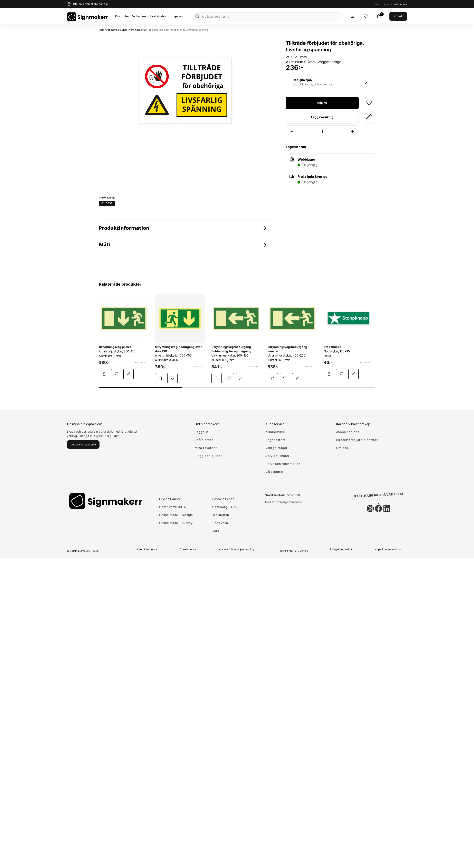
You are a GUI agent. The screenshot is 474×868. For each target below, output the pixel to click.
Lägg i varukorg (322, 117)
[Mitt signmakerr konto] (353, 16)
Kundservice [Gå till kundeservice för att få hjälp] (275, 432)
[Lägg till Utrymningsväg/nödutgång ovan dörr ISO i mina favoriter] (172, 378)
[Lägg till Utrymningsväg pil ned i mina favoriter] (116, 374)
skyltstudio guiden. (107, 436)
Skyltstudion (159, 16)
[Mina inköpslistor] (366, 16)
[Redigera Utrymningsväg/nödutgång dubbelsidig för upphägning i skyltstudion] (241, 378)
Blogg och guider (208, 456)
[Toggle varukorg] (379, 16)
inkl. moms (400, 4)
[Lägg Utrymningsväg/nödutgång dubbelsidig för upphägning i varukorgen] (217, 378)
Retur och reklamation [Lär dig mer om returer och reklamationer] (283, 464)
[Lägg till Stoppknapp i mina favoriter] (341, 374)
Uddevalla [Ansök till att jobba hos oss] (220, 523)
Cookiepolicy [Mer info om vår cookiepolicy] (189, 550)
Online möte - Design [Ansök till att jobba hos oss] (176, 515)
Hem (102, 30)
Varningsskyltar (138, 30)
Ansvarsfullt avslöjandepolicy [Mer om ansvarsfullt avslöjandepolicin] (238, 550)
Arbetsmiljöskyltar (117, 30)
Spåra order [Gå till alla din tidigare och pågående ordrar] (204, 440)
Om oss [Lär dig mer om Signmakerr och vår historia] (342, 448)
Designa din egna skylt (83, 445)
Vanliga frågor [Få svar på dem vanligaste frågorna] (276, 448)
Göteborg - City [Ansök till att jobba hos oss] (225, 507)
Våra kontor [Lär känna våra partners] (274, 472)
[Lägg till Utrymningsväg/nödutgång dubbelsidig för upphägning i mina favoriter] (229, 378)
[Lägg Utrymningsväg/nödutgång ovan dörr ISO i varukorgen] (160, 378)
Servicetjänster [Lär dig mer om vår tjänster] (277, 456)
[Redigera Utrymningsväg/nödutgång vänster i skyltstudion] (297, 378)
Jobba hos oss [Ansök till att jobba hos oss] (348, 432)
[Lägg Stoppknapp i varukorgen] (329, 374)
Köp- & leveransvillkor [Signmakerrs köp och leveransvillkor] (390, 550)
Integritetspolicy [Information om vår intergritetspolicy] (149, 550)
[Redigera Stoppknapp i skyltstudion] (353, 374)
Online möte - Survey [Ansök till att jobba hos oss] (176, 523)
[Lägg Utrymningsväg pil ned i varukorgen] (104, 374)
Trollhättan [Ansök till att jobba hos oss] (221, 515)
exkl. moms (382, 4)
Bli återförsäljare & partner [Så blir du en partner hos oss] (357, 440)
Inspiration (179, 16)
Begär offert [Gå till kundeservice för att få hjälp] (275, 440)
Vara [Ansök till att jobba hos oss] (216, 531)
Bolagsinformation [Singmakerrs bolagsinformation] (342, 550)
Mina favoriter (206, 448)
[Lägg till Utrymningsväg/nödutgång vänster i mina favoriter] (285, 378)
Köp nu (322, 103)
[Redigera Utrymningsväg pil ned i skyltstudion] (129, 374)
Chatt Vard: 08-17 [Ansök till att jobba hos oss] (173, 507)
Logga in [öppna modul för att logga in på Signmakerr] (201, 432)
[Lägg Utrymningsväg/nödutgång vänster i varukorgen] (273, 378)
